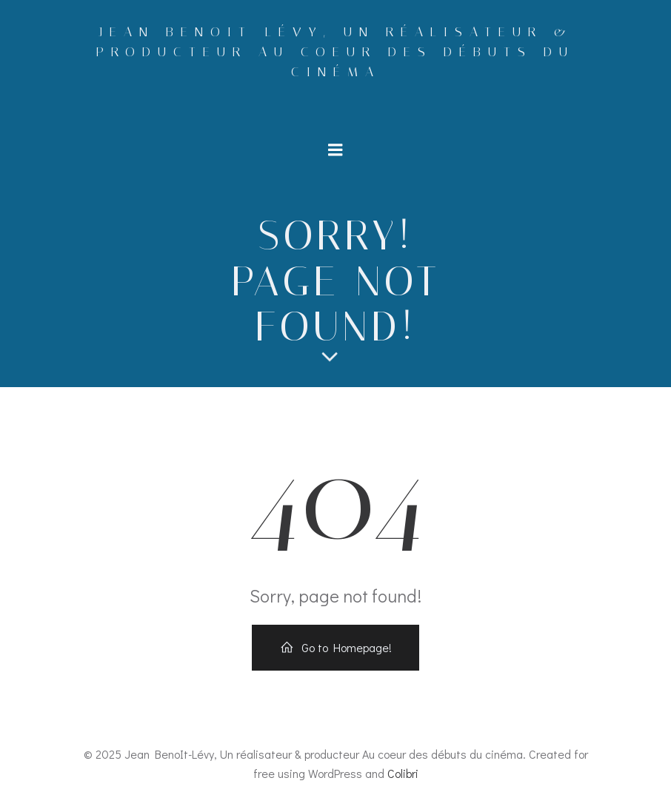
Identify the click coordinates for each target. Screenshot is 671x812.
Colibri (403, 773)
